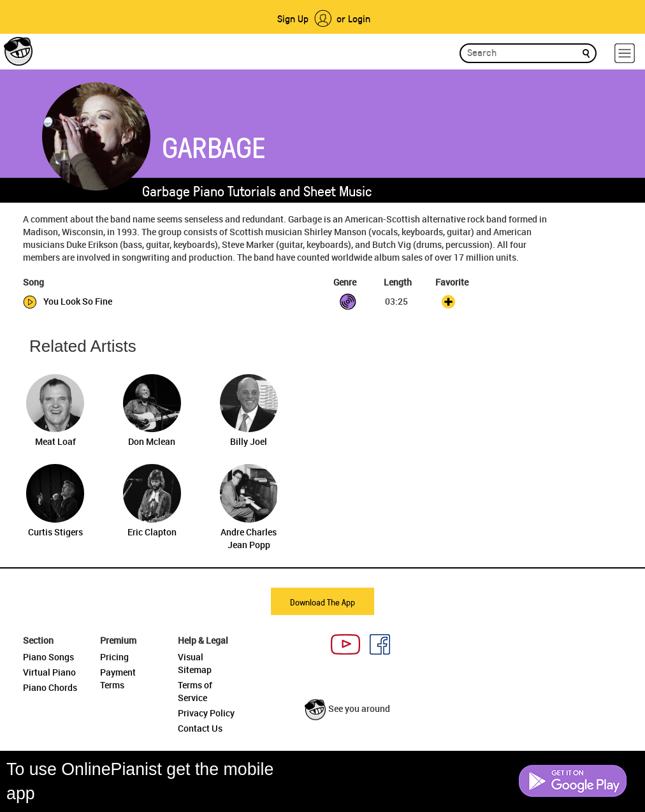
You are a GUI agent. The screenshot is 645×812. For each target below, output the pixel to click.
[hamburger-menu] (625, 53)
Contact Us (200, 728)
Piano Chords (50, 687)
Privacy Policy (206, 713)
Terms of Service (195, 691)
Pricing (114, 657)
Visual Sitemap (195, 663)
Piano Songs (48, 657)
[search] (586, 53)
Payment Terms (118, 678)
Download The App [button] (322, 602)
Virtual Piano (49, 672)
